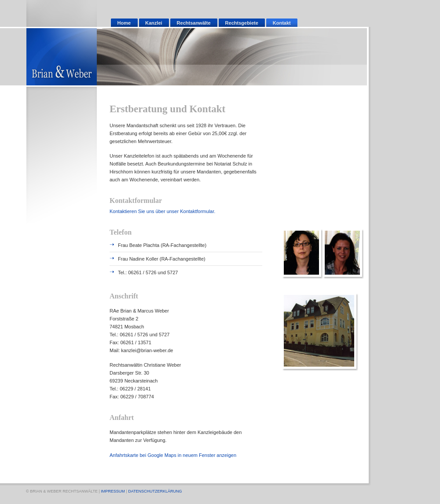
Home (124, 23)
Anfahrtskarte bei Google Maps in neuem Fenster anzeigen (173, 455)
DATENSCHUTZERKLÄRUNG (155, 491)
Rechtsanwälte (194, 23)
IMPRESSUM (113, 491)
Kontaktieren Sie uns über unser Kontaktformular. (162, 211)
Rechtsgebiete (242, 23)
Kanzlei (154, 23)
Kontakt (282, 23)
